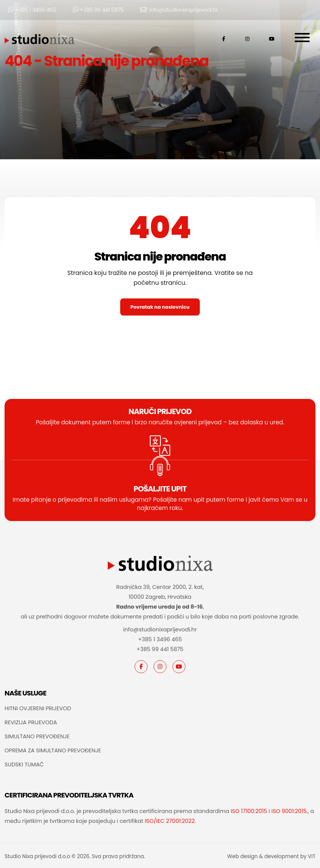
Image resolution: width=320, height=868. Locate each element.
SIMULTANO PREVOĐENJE (37, 736)
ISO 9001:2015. (290, 811)
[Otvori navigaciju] (302, 39)
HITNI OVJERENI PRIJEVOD (38, 708)
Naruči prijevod (160, 411)
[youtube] (179, 667)
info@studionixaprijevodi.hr (179, 10)
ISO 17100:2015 (249, 811)
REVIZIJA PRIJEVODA (31, 722)
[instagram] (160, 667)
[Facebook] (141, 667)
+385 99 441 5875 (98, 10)
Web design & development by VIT (271, 856)
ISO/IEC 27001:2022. (170, 821)
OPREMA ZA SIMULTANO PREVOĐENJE (53, 750)
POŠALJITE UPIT (160, 489)
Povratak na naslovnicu (160, 307)
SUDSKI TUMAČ (24, 764)
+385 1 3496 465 (32, 10)
